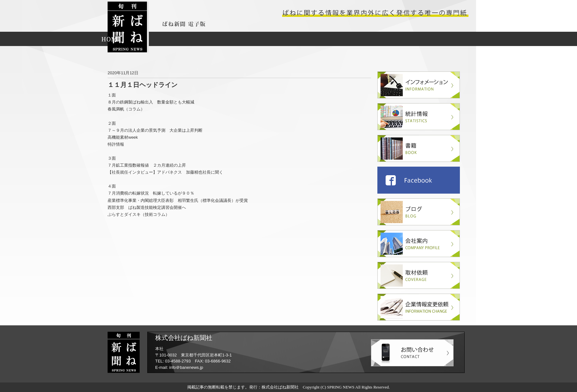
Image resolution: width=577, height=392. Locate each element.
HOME (111, 39)
